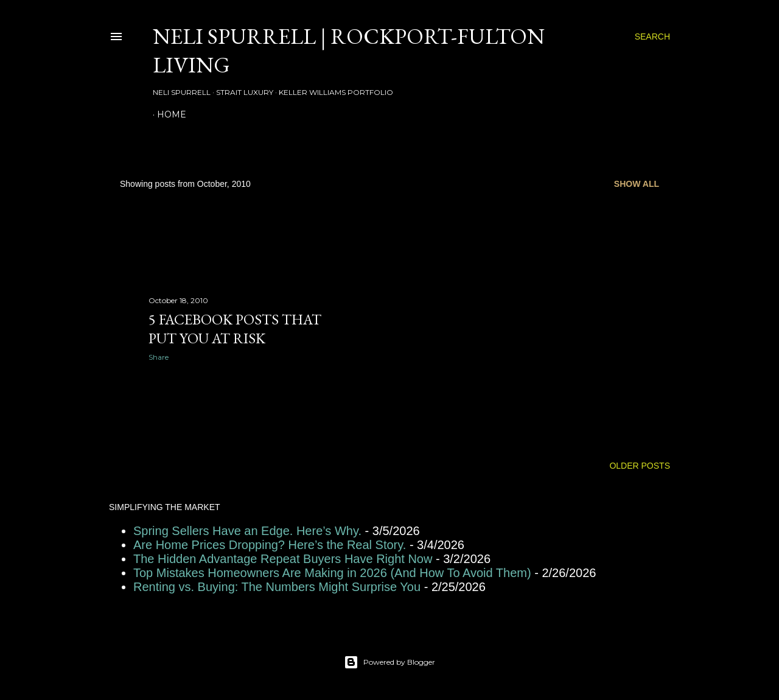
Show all (637, 184)
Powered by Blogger (389, 662)
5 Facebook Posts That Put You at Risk (235, 329)
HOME (172, 114)
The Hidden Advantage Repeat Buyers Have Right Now (283, 559)
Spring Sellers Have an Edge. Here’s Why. (247, 531)
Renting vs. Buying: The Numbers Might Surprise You (277, 587)
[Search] (652, 37)
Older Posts (640, 466)
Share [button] (159, 357)
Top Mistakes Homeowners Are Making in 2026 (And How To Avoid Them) (332, 573)
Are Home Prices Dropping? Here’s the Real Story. (270, 545)
